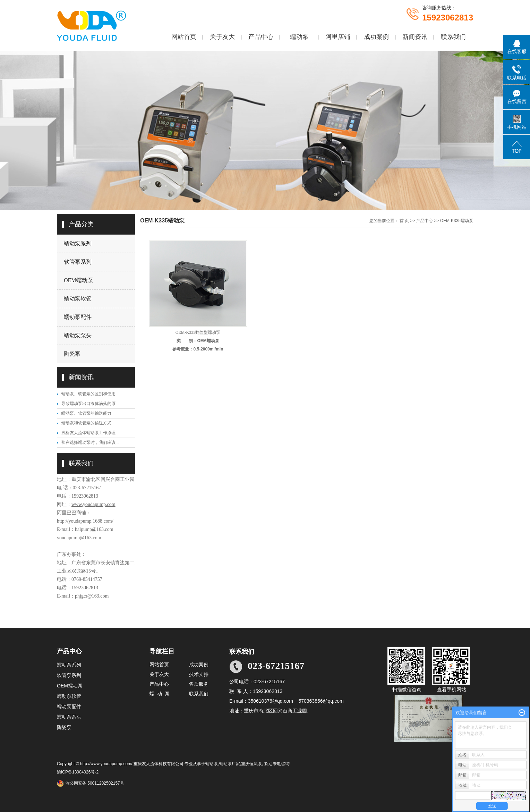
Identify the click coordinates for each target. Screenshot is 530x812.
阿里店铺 (338, 37)
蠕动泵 (299, 37)
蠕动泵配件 (78, 317)
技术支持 (199, 674)
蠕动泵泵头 (78, 335)
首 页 (404, 221)
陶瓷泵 (72, 354)
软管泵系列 (78, 262)
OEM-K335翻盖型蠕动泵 (198, 332)
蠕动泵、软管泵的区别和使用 (88, 394)
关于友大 (222, 37)
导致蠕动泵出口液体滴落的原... (90, 404)
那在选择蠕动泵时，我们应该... (90, 442)
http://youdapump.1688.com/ (85, 521)
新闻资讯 (415, 37)
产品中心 (261, 37)
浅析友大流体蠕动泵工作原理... (90, 433)
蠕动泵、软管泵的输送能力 (86, 413)
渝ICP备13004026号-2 (78, 772)
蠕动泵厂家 (230, 764)
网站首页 (184, 37)
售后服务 (199, 684)
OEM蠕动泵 (78, 280)
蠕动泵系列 (78, 243)
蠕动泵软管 (78, 299)
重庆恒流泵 (251, 764)
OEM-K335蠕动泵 (457, 221)
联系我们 (453, 37)
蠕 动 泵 (160, 694)
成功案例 (376, 37)
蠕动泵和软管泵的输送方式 (86, 423)
